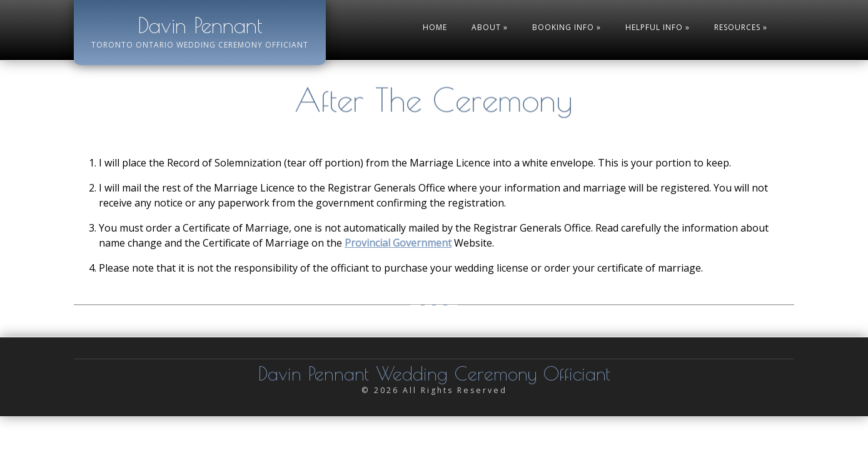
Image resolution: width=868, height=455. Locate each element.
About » (490, 27)
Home (435, 27)
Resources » (741, 27)
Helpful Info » (658, 27)
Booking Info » (567, 27)
